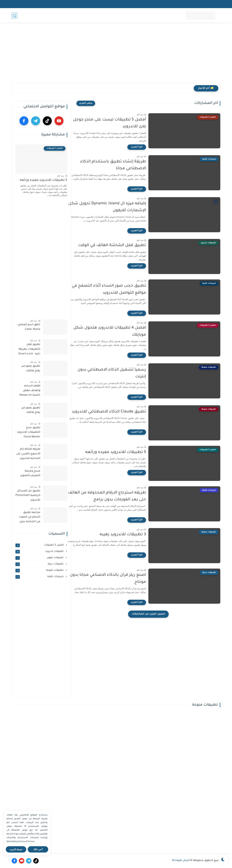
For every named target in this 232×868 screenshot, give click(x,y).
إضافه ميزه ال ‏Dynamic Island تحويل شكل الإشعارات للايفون (116, 207)
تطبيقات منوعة (99, 15)
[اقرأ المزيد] (145, 147)
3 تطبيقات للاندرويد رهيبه (131, 535)
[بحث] (14, 16)
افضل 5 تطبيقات (75, 15)
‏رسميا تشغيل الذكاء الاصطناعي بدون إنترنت (120, 373)
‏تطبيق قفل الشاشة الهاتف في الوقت (121, 246)
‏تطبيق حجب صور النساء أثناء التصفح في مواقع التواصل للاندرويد (118, 290)
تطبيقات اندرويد (164, 15)
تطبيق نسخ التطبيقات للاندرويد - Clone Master (28, 432)
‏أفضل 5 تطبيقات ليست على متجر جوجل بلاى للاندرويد (118, 123)
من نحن (166, 4)
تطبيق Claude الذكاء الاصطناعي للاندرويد (118, 412)
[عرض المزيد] (86, 103)
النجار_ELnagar (181, 861)
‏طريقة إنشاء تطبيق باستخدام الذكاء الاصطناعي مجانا (122, 165)
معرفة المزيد (16, 849)
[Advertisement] (116, 55)
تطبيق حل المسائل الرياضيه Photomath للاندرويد (28, 496)
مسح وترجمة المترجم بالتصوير (30, 474)
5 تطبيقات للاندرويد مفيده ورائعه (124, 452)
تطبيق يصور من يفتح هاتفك (31, 369)
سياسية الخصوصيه (208, 4)
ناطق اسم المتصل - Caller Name (28, 327)
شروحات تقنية (52, 15)
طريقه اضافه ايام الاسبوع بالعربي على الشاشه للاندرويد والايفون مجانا (28, 454)
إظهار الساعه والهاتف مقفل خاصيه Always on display (30, 391)
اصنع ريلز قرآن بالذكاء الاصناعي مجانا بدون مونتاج (117, 579)
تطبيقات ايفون (141, 15)
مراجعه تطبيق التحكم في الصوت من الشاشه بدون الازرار (30, 518)
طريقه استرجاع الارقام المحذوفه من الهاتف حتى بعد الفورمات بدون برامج (116, 496)
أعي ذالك (38, 849)
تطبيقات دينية (120, 15)
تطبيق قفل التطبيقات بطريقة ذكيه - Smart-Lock (29, 349)
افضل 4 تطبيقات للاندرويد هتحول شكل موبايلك (118, 331)
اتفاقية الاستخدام (184, 4)
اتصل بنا (153, 4)
